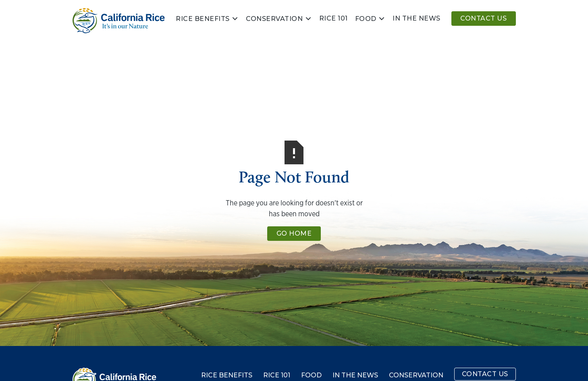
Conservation (274, 19)
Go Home (294, 233)
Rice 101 (333, 18)
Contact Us (483, 18)
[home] (119, 21)
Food (366, 19)
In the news (417, 18)
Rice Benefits (203, 19)
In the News (355, 375)
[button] (207, 19)
